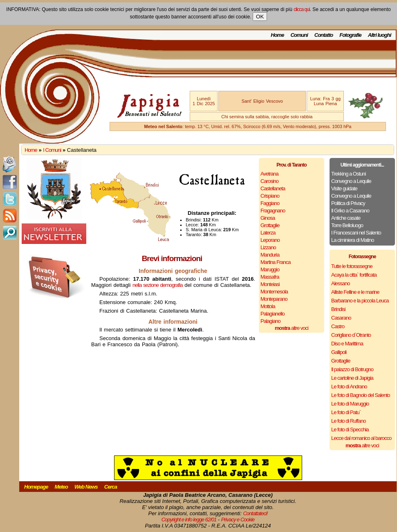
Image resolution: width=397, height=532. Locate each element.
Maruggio (270, 269)
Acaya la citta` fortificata (354, 275)
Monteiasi (270, 284)
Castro (338, 326)
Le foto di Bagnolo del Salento (360, 395)
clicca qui (302, 9)
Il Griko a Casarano (350, 211)
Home (277, 35)
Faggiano (270, 203)
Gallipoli (339, 352)
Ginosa (268, 218)
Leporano (270, 240)
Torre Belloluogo (347, 225)
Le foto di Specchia (350, 429)
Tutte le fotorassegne (352, 266)
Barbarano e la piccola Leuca (360, 301)
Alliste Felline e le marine (355, 292)
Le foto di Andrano (349, 387)
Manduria (270, 255)
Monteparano (274, 299)
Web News (86, 487)
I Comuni (52, 150)
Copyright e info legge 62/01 (189, 520)
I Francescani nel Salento (356, 233)
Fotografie (350, 35)
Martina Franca (275, 262)
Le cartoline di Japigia (352, 378)
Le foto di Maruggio (350, 404)
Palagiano (270, 321)
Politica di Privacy (348, 203)
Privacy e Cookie (238, 520)
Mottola (268, 306)
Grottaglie (270, 225)
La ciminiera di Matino (352, 240)
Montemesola (274, 292)
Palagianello (273, 314)
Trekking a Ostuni (348, 174)
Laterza (268, 233)
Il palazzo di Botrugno (352, 369)
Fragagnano (273, 211)
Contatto (324, 35)
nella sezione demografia (158, 285)
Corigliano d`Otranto (351, 335)
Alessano (340, 283)
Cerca (111, 487)
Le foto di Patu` (346, 412)
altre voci (292, 328)
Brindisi (338, 309)
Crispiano (270, 196)
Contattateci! (255, 513)
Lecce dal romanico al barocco (361, 438)
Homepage (36, 487)
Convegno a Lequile (351, 181)
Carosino (269, 181)
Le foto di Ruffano (348, 421)
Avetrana (269, 174)
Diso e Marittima (347, 344)
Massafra (270, 277)
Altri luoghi (380, 35)
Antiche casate (346, 218)
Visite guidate (344, 188)
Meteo (61, 487)
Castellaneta (273, 188)
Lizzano (268, 247)
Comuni (299, 35)
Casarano (341, 318)
